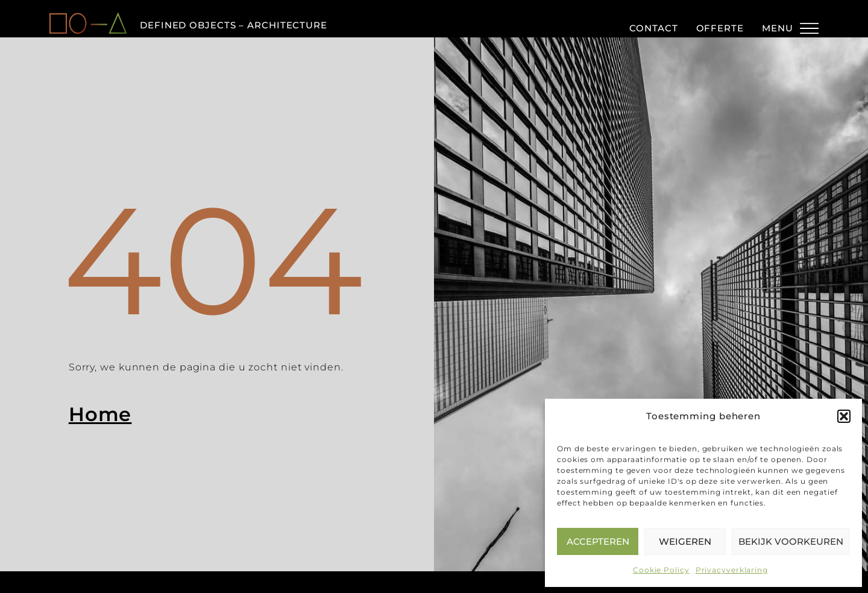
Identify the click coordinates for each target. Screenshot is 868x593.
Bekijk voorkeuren (791, 541)
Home (100, 414)
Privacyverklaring (732, 570)
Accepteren (598, 541)
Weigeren (685, 541)
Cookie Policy (661, 570)
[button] (844, 416)
